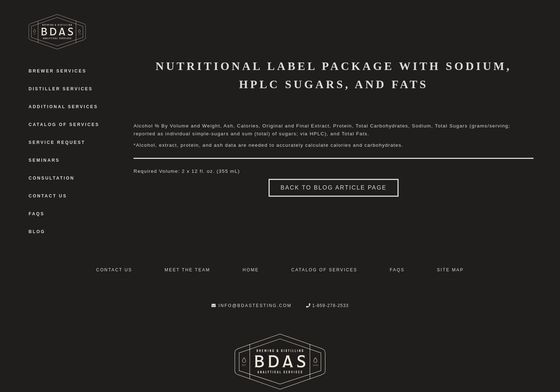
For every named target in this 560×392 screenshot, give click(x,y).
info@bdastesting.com (252, 306)
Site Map (450, 270)
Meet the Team (187, 270)
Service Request (57, 142)
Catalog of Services (64, 125)
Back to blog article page (333, 188)
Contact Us (48, 196)
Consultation (52, 178)
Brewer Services (57, 71)
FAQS (37, 214)
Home (251, 270)
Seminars (44, 160)
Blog (37, 232)
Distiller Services (61, 89)
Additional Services (63, 107)
